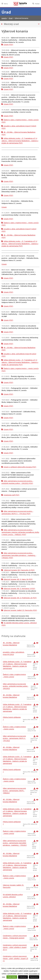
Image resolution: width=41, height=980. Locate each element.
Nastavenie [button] (34, 977)
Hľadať (37, 4)
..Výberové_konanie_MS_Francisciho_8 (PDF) (19, 570)
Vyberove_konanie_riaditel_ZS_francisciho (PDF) (20, 610)
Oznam (4, 207)
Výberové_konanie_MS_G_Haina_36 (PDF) (18, 579)
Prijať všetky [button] (12, 977)
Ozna (3, 264)
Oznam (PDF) (8, 45)
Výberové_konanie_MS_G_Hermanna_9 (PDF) (19, 589)
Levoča (20, 4)
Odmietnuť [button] (23, 977)
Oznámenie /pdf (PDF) (11, 495)
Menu (6, 4)
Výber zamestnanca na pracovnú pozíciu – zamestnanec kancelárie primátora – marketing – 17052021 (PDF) (19, 555)
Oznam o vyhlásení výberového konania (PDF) (20, 467)
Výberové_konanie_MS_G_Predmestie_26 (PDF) (20, 598)
